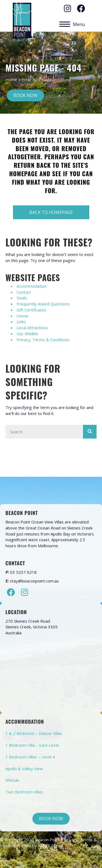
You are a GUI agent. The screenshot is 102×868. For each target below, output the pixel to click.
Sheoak (12, 780)
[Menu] (72, 24)
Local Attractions (32, 328)
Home (11, 80)
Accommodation (32, 286)
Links (21, 322)
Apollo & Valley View (24, 769)
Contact (24, 292)
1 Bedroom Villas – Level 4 (30, 757)
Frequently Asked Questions (43, 304)
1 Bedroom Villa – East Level (32, 745)
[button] (67, 8)
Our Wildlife (27, 334)
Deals (22, 298)
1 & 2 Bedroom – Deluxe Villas (34, 733)
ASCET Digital (51, 846)
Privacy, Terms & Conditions (43, 340)
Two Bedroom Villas (24, 792)
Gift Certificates (31, 310)
